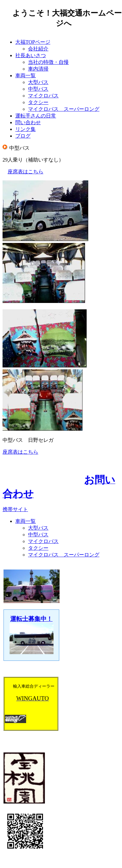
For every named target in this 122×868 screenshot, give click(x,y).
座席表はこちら (25, 172)
